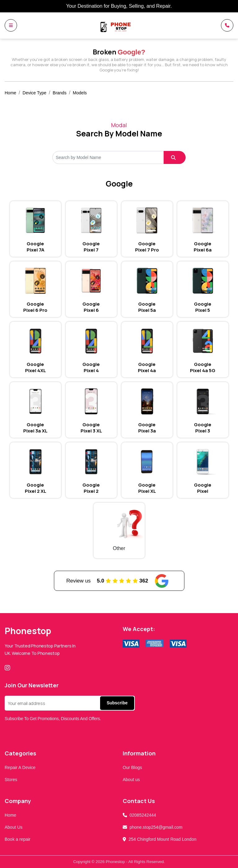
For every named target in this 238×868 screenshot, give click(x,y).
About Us (14, 827)
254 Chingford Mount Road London (163, 839)
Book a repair (18, 839)
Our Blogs (132, 767)
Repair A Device (20, 767)
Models (80, 93)
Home (10, 93)
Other (119, 548)
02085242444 (143, 815)
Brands (59, 93)
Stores (11, 780)
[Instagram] (9, 668)
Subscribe (117, 703)
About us (131, 780)
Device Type (35, 93)
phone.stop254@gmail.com (156, 827)
